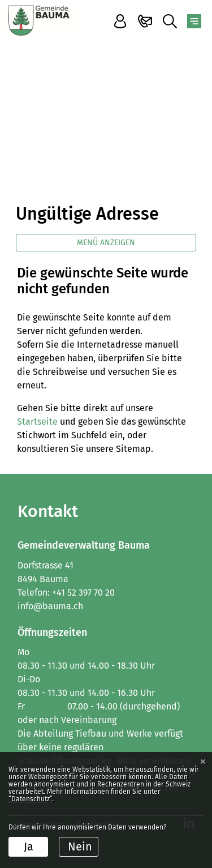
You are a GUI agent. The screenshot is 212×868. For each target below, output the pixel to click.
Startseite (37, 422)
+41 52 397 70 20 (83, 593)
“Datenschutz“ (30, 799)
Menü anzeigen (106, 243)
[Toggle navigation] (194, 21)
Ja (29, 846)
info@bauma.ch (50, 606)
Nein (80, 846)
